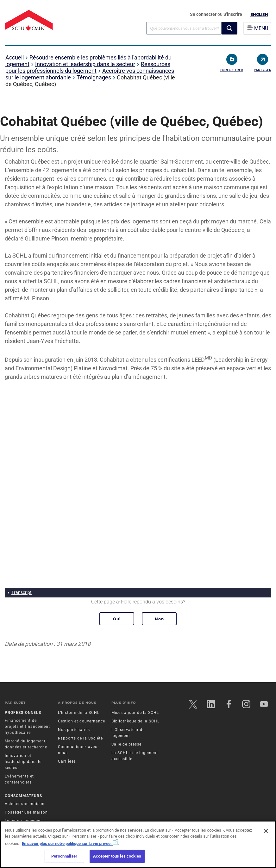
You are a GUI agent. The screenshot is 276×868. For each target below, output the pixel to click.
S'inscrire (233, 14)
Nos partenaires (74, 730)
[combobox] (184, 28)
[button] (229, 28)
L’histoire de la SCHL (79, 713)
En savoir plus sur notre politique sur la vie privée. (70, 843)
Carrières (67, 761)
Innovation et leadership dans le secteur (85, 64)
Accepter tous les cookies (117, 856)
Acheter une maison (25, 804)
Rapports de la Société (80, 738)
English (259, 14)
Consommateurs (23, 796)
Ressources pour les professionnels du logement (88, 67)
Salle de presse (126, 744)
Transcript (22, 592)
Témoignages (94, 77)
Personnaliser (64, 856)
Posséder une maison (26, 813)
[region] (138, 844)
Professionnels (23, 713)
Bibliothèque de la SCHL (135, 721)
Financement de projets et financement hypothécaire (27, 727)
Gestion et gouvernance (82, 721)
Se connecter (204, 14)
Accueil (15, 57)
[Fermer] (266, 831)
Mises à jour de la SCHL (135, 713)
